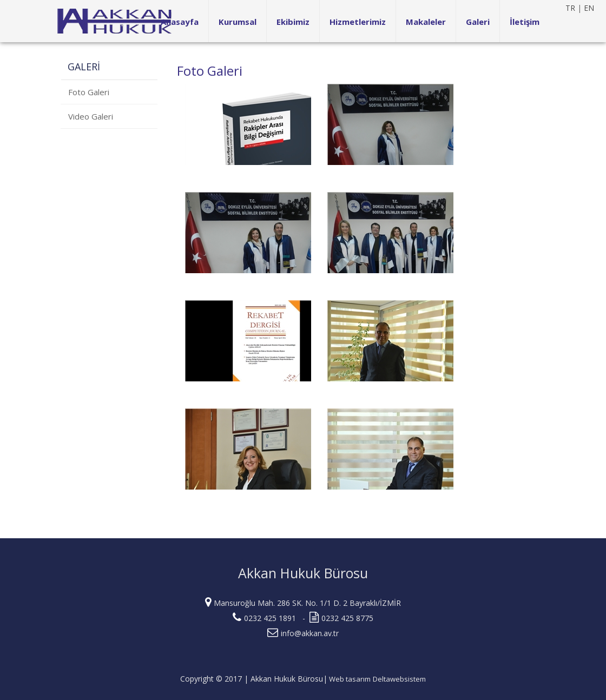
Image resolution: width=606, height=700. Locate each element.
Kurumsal (238, 22)
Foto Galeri (89, 92)
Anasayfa (180, 22)
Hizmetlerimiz (358, 22)
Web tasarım (349, 679)
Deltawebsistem (399, 679)
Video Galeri (91, 116)
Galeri (478, 22)
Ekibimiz (293, 22)
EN (589, 8)
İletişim (525, 22)
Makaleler (426, 22)
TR (570, 8)
